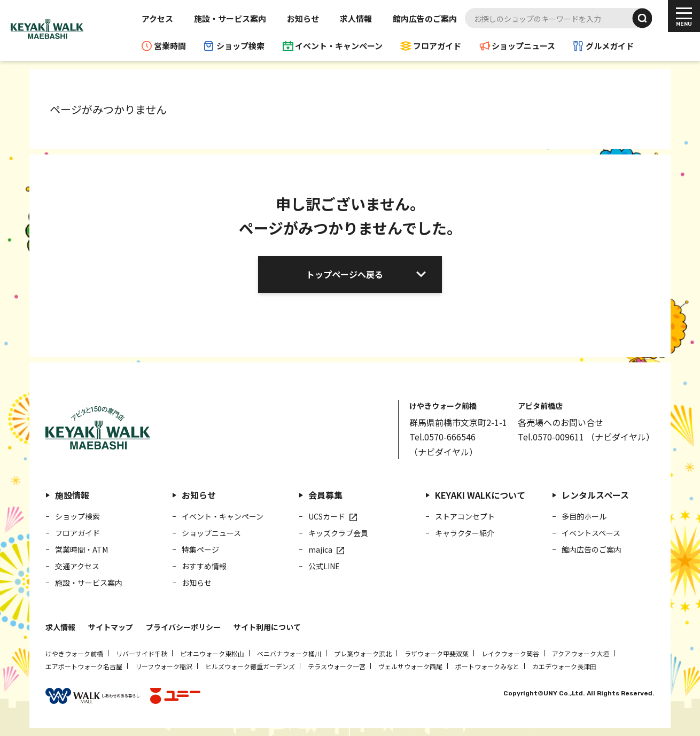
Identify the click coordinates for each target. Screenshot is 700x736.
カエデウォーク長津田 (564, 666)
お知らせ (303, 18)
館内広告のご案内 (425, 18)
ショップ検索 (240, 46)
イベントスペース (591, 533)
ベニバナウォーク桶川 (289, 653)
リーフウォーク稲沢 (164, 666)
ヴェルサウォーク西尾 (410, 666)
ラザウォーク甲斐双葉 (437, 653)
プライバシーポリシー (183, 627)
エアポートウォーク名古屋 (84, 666)
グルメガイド (610, 46)
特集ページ (200, 549)
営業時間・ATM (81, 549)
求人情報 (356, 18)
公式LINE (324, 566)
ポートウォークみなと (487, 666)
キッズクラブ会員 (338, 533)
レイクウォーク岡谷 (510, 653)
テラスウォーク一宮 (337, 666)
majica (320, 549)
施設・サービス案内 (230, 18)
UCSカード (327, 516)
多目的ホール (584, 516)
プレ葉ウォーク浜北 (363, 653)
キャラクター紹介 (465, 533)
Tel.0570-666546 (442, 437)
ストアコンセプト (465, 516)
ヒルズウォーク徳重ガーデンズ (250, 666)
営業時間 (170, 46)
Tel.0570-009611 (551, 437)
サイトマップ (111, 627)
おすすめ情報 (204, 566)
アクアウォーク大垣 (581, 653)
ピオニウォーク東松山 (212, 653)
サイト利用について (267, 627)
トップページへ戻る (345, 274)
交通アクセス (77, 566)
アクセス (157, 18)
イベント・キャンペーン (339, 46)
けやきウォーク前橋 (74, 653)
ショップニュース (523, 46)
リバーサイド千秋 (142, 653)
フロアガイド (437, 46)
